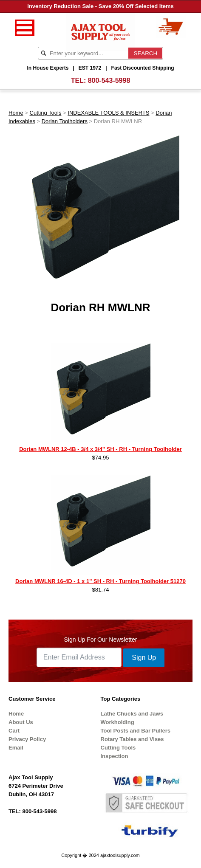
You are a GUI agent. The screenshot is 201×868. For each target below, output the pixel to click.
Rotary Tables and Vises (132, 739)
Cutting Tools (46, 113)
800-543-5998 (109, 80)
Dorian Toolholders (65, 121)
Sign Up (144, 658)
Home (16, 113)
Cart (14, 731)
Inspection (115, 756)
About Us (21, 722)
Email (16, 748)
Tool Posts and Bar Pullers (136, 731)
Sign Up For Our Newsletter (101, 640)
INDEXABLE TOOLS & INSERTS (108, 113)
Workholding (117, 722)
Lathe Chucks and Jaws (132, 714)
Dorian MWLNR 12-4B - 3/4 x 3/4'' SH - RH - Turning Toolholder (100, 449)
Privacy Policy (27, 739)
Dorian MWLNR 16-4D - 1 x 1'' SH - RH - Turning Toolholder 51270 (100, 581)
